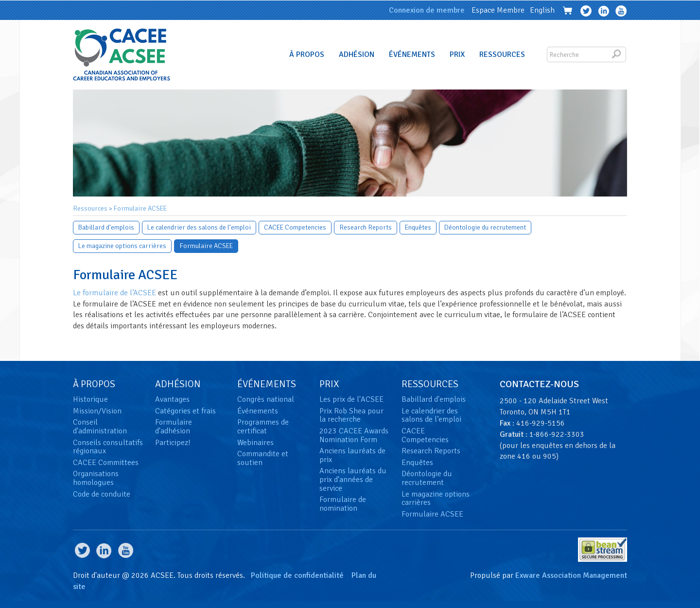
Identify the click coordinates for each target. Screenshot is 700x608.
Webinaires (255, 443)
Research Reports (366, 227)
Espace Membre (498, 10)
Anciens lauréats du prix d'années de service (353, 479)
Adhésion (357, 54)
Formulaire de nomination (343, 504)
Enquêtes (418, 227)
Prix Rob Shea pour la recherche (351, 415)
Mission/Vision (97, 411)
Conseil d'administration (100, 427)
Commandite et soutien (263, 458)
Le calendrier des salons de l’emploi (199, 227)
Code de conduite (102, 494)
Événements (412, 54)
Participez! (173, 443)
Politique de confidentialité (297, 575)
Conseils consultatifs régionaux (108, 447)
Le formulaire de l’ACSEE (114, 293)
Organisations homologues (96, 478)
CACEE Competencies (295, 227)
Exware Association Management (571, 575)
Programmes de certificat (263, 427)
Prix (457, 54)
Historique (90, 399)
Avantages (172, 399)
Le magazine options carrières (122, 246)
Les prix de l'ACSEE (351, 399)
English (542, 10)
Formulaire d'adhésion (174, 427)
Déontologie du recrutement (485, 227)
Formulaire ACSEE (140, 208)
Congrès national (266, 399)
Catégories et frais (185, 411)
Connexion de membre (427, 10)
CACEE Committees (106, 463)
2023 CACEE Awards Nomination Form (354, 435)
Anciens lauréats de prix (352, 455)
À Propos (307, 54)
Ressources (502, 54)
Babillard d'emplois (106, 227)
